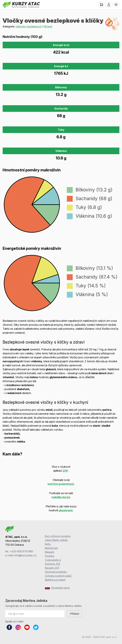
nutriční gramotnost (61, 484)
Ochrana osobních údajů (58, 576)
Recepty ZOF (52, 568)
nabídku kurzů (61, 497)
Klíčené (48, 26)
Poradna (50, 556)
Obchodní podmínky (56, 572)
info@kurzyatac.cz (25, 555)
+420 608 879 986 (21, 551)
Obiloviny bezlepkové (28, 26)
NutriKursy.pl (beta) (55, 580)
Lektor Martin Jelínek (56, 540)
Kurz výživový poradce (58, 536)
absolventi (66, 510)
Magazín (50, 552)
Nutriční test (51, 548)
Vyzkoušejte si (53, 560)
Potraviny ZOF (53, 564)
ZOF (65, 471)
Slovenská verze (57, 588)
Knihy (48, 544)
